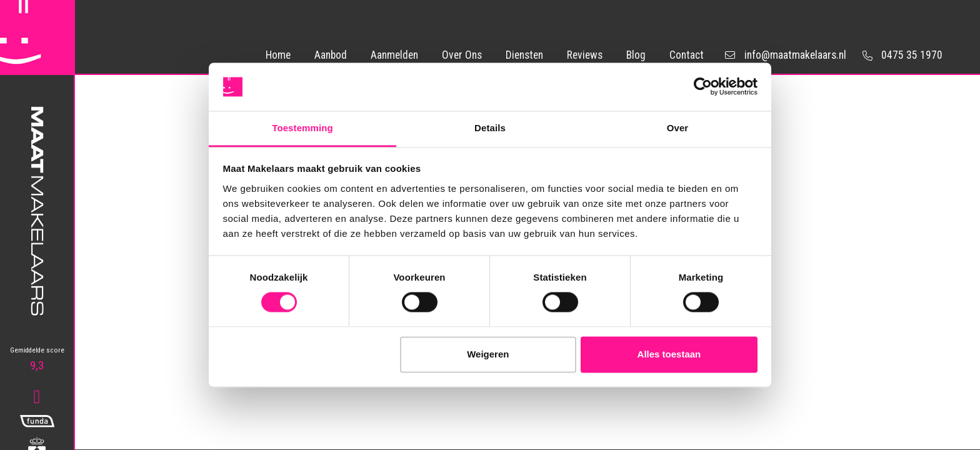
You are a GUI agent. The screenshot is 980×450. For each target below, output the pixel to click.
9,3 (37, 359)
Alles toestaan (669, 354)
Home (278, 55)
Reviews (585, 55)
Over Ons (462, 55)
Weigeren (488, 354)
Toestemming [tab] (302, 128)
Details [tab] (490, 128)
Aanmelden (394, 55)
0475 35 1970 (900, 55)
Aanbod (331, 55)
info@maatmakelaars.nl (786, 55)
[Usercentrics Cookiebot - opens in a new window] (703, 87)
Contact (687, 55)
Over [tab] (678, 128)
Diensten (524, 55)
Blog (636, 55)
